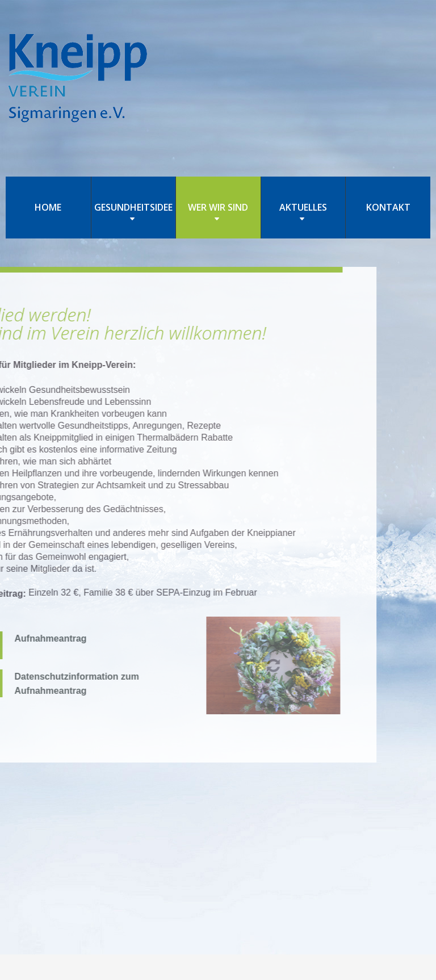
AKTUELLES (303, 207)
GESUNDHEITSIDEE (133, 207)
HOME (48, 207)
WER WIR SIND (218, 207)
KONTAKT (388, 207)
